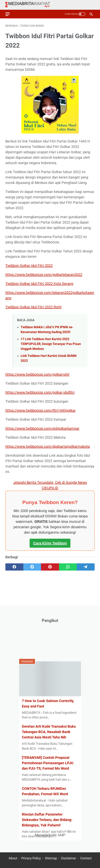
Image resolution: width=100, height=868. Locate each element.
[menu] (10, 14)
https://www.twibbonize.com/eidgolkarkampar (42, 428)
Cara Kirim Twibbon (50, 543)
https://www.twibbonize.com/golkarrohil (37, 374)
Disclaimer (69, 858)
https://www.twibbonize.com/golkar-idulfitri (40, 392)
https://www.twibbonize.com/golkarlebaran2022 (44, 275)
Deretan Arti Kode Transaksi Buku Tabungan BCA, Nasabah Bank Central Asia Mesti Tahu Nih (49, 732)
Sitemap (51, 858)
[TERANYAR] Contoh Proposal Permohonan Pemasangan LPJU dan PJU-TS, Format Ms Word (48, 763)
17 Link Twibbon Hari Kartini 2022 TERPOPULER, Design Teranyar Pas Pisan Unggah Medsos (51, 344)
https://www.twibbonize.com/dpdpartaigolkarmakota (48, 446)
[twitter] (32, 567)
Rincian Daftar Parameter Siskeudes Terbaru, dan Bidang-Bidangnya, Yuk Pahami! (47, 820)
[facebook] (14, 567)
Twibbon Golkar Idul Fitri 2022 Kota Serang (39, 284)
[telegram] (86, 567)
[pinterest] (50, 567)
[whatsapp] (68, 567)
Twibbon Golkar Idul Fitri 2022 (29, 266)
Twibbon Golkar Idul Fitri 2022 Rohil (33, 307)
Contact (86, 858)
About (13, 858)
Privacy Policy (31, 858)
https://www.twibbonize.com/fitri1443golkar (41, 410)
